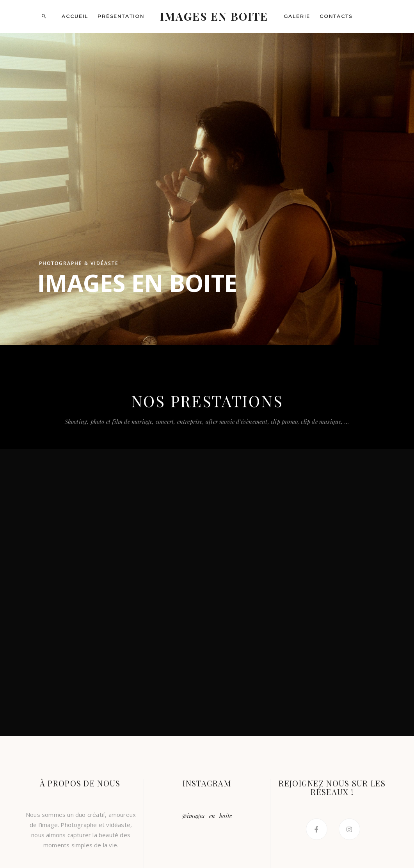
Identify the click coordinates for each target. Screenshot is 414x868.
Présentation (121, 16)
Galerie (297, 16)
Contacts (336, 16)
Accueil (75, 16)
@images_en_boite (207, 816)
